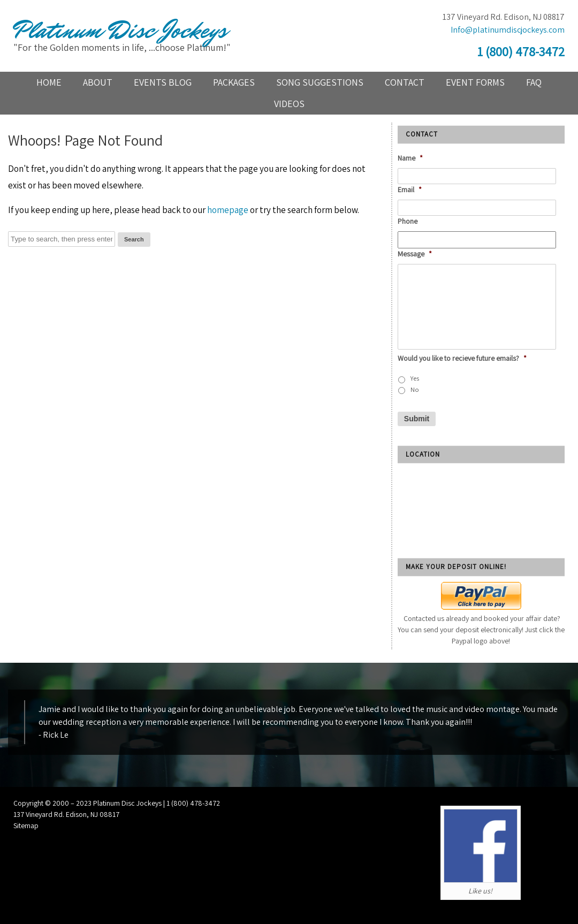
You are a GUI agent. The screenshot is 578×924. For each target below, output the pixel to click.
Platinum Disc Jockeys (120, 31)
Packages (234, 82)
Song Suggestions (320, 82)
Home (49, 82)
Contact (405, 82)
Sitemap (26, 825)
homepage (228, 210)
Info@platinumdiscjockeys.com (508, 30)
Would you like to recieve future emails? (462, 358)
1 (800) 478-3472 (521, 51)
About (98, 82)
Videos (289, 104)
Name (410, 158)
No (415, 389)
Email (410, 190)
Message (415, 254)
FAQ (534, 82)
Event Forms (475, 82)
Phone (408, 221)
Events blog (163, 82)
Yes (415, 378)
